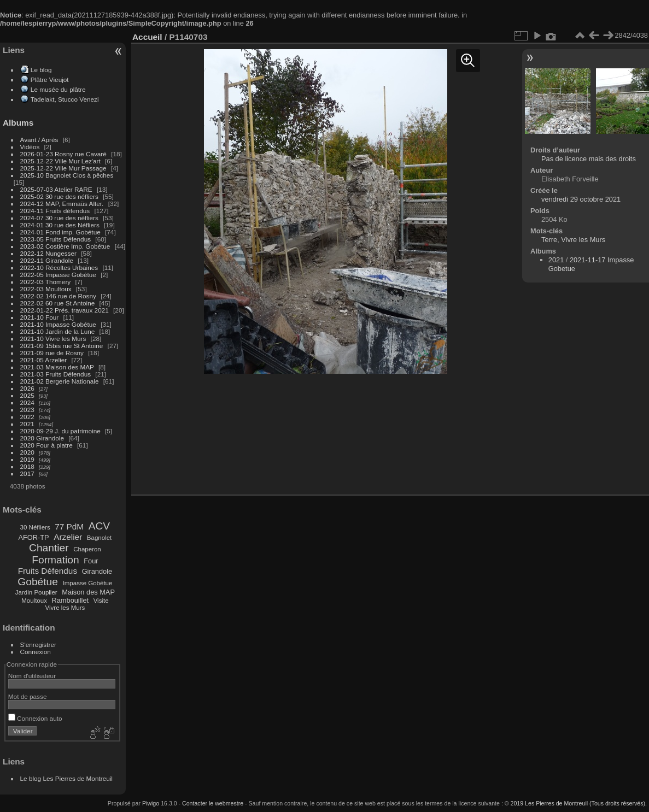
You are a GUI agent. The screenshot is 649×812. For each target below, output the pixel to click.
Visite (101, 601)
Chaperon (87, 549)
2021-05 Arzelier (44, 360)
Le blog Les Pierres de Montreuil (66, 778)
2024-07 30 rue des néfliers (59, 218)
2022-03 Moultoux (46, 289)
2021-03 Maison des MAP (57, 367)
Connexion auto (35, 718)
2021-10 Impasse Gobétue (58, 324)
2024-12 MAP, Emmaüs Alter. (62, 204)
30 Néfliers (35, 527)
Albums (18, 123)
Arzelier (68, 537)
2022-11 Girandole (47, 260)
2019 (27, 459)
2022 (27, 417)
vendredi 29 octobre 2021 (581, 199)
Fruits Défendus (48, 571)
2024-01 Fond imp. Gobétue (60, 232)
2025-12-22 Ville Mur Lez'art (60, 161)
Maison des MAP (88, 592)
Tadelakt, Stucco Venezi (65, 99)
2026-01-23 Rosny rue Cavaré (63, 154)
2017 (27, 473)
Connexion (36, 652)
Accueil (147, 37)
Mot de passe (28, 696)
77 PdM (69, 526)
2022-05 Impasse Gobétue (58, 275)
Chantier (49, 548)
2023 (27, 410)
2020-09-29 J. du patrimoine (60, 431)
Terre (549, 240)
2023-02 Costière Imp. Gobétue (65, 246)
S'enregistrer (38, 645)
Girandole (97, 571)
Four (91, 561)
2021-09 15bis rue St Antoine (62, 346)
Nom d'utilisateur (32, 676)
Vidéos (30, 147)
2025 (27, 395)
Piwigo (151, 803)
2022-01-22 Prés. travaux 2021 (65, 310)
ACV (99, 526)
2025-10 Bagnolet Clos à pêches (67, 175)
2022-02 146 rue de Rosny (58, 296)
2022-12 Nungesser (48, 253)
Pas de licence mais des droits (589, 159)
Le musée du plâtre (58, 89)
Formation (55, 560)
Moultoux (34, 601)
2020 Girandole (42, 438)
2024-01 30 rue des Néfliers (61, 225)
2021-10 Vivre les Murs (53, 339)
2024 (27, 402)
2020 (27, 452)
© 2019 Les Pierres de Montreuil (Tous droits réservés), (576, 803)
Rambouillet (71, 600)
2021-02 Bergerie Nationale (60, 381)
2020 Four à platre (46, 445)
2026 (27, 388)
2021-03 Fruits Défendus (56, 374)
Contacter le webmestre (213, 803)
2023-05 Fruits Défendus (56, 239)
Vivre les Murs (65, 608)
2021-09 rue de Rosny (52, 353)
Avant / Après (39, 140)
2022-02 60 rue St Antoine (58, 303)
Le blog (41, 70)
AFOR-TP (33, 537)
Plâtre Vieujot (50, 80)
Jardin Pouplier (36, 592)
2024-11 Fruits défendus (55, 211)
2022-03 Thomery (46, 282)
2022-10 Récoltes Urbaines (59, 267)
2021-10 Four (40, 317)
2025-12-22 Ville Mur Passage (63, 168)
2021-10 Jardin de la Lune (58, 331)
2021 (27, 424)
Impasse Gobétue (88, 583)
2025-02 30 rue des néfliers (59, 196)
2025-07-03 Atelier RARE (56, 189)
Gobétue (38, 582)
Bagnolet (99, 538)
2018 (27, 466)
